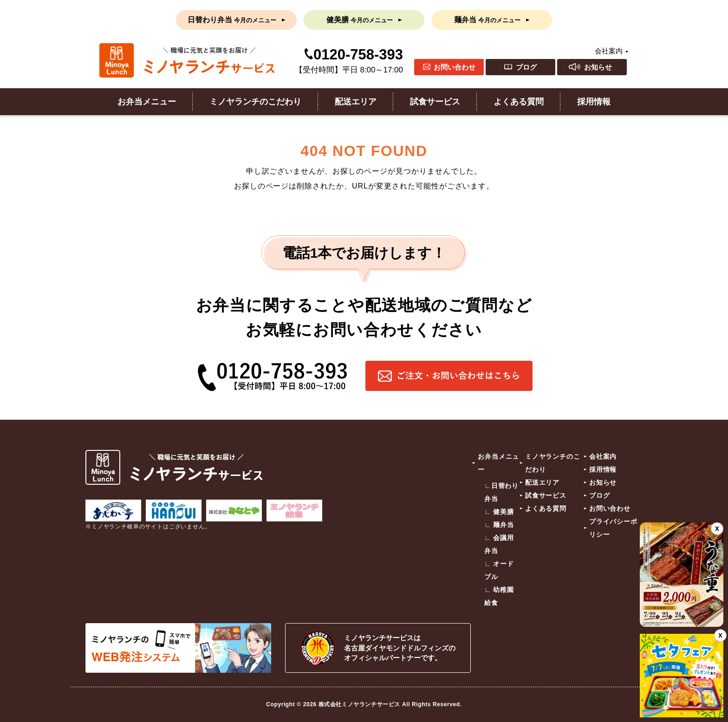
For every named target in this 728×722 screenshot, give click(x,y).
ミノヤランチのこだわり (255, 102)
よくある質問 (519, 102)
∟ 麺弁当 (499, 525)
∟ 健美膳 (499, 512)
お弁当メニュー (147, 102)
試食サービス (435, 102)
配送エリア (356, 102)
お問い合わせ (455, 67)
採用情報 (594, 102)
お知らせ (598, 67)
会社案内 (609, 51)
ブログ (526, 67)
